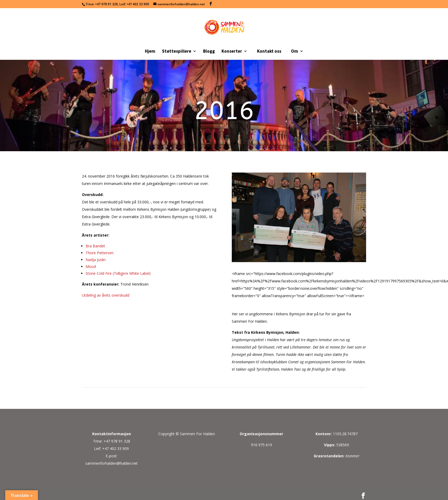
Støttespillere (177, 52)
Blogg (209, 52)
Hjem (150, 52)
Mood (91, 266)
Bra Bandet (95, 246)
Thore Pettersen (100, 253)
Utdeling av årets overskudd (106, 295)
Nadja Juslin (96, 260)
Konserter (232, 52)
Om (295, 52)
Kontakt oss (269, 51)
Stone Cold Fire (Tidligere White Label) (118, 273)
